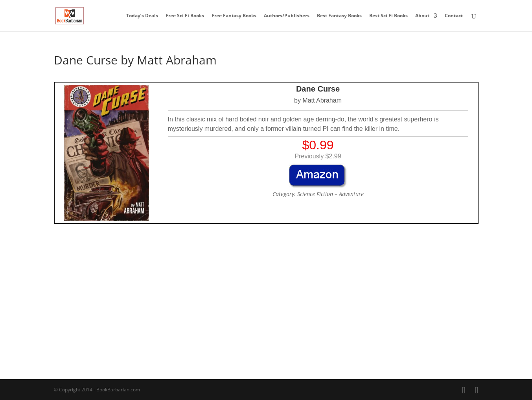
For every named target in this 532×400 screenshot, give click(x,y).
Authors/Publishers (287, 16)
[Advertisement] (266, 285)
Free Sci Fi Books (185, 16)
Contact (454, 16)
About (422, 16)
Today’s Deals (142, 16)
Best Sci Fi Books (388, 16)
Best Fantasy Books (339, 16)
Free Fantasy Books (234, 16)
